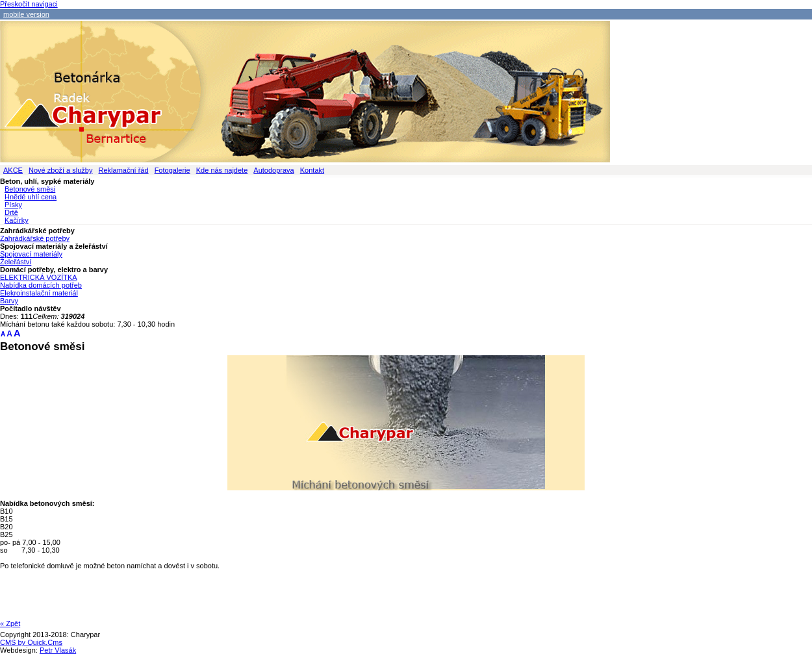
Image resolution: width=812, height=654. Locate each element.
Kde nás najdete (222, 170)
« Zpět (10, 623)
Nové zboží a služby (60, 170)
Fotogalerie (172, 170)
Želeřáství (16, 262)
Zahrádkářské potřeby (35, 238)
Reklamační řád (124, 170)
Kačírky (17, 220)
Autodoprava (273, 170)
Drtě (11, 212)
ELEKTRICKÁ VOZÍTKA (39, 277)
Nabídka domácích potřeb (41, 285)
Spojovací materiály (31, 254)
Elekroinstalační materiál (39, 293)
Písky (13, 205)
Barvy (9, 301)
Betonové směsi (30, 189)
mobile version (26, 14)
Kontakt (312, 170)
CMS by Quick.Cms (31, 642)
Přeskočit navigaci (29, 4)
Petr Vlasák (58, 650)
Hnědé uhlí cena (31, 197)
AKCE (13, 170)
